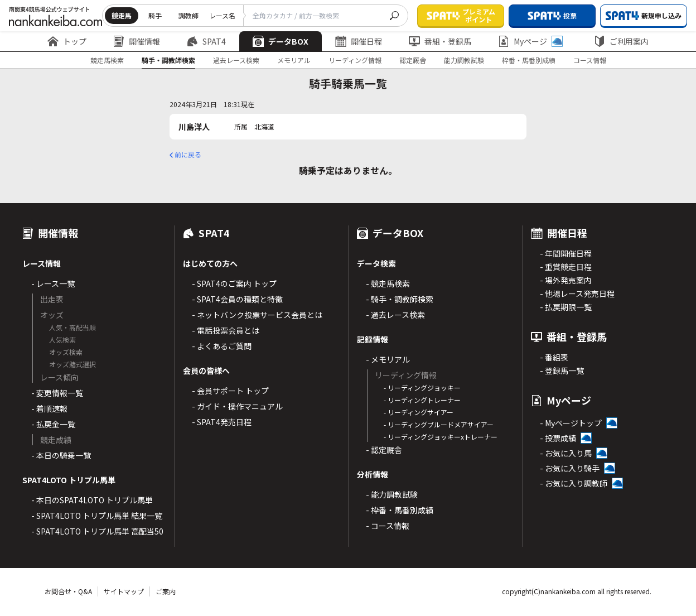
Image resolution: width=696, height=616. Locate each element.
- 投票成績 (558, 438)
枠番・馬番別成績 (529, 60)
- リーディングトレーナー (422, 400)
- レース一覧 (53, 283)
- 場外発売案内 (566, 280)
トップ (67, 41)
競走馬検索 (107, 60)
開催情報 (137, 41)
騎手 (155, 15)
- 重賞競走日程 (566, 267)
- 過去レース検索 (395, 315)
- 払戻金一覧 (53, 424)
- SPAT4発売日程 (222, 422)
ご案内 (166, 591)
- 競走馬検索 (388, 283)
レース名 (222, 15)
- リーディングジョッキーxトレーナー (441, 437)
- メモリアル (388, 359)
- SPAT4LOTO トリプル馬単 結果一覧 (97, 516)
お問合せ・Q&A (68, 591)
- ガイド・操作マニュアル (237, 406)
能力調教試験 (464, 60)
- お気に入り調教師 (574, 483)
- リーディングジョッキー (422, 388)
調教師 (188, 15)
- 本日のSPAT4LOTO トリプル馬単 (92, 500)
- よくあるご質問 (222, 346)
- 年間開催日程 (566, 253)
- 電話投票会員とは (226, 330)
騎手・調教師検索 (168, 60)
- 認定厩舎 (384, 450)
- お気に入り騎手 (570, 468)
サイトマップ (124, 591)
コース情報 (590, 60)
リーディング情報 (355, 60)
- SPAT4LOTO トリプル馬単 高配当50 (97, 531)
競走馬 (122, 15)
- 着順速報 (49, 408)
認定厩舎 (413, 60)
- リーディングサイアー (419, 412)
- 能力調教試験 (392, 494)
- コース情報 (388, 526)
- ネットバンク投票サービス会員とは (257, 315)
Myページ (530, 41)
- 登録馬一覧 (562, 370)
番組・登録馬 (440, 41)
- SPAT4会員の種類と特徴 (237, 299)
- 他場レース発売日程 (577, 293)
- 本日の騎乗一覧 (61, 455)
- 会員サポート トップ (230, 391)
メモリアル (294, 60)
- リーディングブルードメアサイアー (439, 424)
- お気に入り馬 (566, 453)
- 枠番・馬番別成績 (400, 510)
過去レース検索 (236, 60)
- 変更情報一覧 (57, 393)
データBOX (281, 41)
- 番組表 (554, 357)
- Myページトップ (571, 423)
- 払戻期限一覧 (566, 307)
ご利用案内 (621, 41)
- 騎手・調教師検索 (400, 299)
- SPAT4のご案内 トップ (234, 283)
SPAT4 (206, 41)
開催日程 (359, 41)
